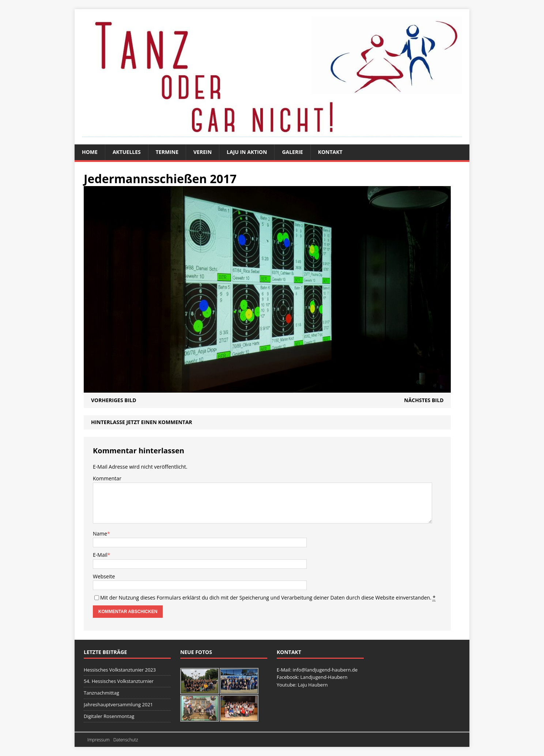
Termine (167, 152)
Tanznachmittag (101, 693)
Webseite (104, 576)
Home (90, 152)
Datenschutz (126, 740)
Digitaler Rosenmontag (109, 716)
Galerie (292, 152)
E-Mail (100, 555)
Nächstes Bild (424, 400)
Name (100, 534)
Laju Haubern (313, 685)
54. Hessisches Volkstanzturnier (119, 681)
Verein (203, 152)
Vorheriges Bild (114, 400)
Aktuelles (127, 152)
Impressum (99, 740)
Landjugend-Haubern (324, 677)
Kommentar (107, 478)
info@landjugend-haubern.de (325, 670)
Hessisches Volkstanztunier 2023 (120, 670)
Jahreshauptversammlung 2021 (118, 704)
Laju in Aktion (247, 152)
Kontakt (330, 152)
